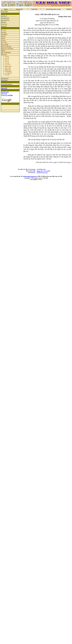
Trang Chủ (4, 88)
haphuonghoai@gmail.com (30, 176)
